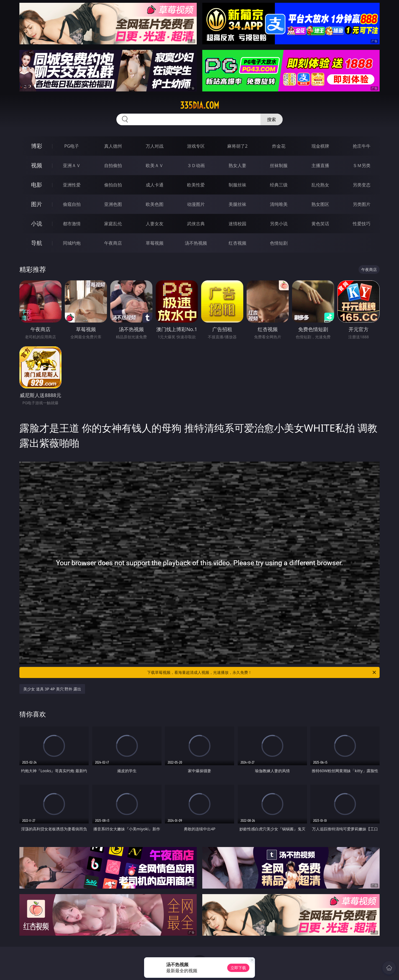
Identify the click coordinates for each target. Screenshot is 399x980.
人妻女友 (155, 224)
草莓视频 (155, 243)
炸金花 (279, 146)
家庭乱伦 (113, 224)
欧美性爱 (196, 185)
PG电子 (72, 146)
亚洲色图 (113, 204)
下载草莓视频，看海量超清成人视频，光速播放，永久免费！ (262, 672)
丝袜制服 (279, 165)
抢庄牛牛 (362, 146)
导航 (37, 243)
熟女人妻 (237, 165)
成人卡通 (155, 185)
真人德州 (113, 146)
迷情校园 (237, 224)
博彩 (37, 146)
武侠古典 (196, 224)
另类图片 (362, 204)
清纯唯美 (279, 204)
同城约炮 (72, 243)
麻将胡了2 (237, 146)
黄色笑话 (320, 224)
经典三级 (279, 185)
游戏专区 (196, 146)
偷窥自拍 (72, 204)
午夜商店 (113, 243)
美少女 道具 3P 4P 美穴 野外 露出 (52, 689)
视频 (37, 165)
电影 (37, 185)
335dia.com (200, 105)
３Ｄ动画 (196, 165)
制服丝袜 (237, 185)
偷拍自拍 (113, 185)
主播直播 (320, 165)
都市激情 (72, 224)
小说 (37, 223)
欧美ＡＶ (155, 165)
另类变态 (362, 185)
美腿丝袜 (237, 204)
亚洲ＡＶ (72, 165)
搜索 (272, 119)
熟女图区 (320, 204)
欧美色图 (155, 204)
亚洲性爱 (72, 185)
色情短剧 (279, 243)
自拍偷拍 (113, 165)
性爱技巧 (362, 224)
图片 (37, 204)
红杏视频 (237, 243)
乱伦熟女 (320, 185)
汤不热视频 (196, 243)
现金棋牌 (320, 146)
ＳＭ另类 (362, 165)
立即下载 (238, 968)
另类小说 (279, 224)
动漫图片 (196, 204)
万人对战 (155, 146)
